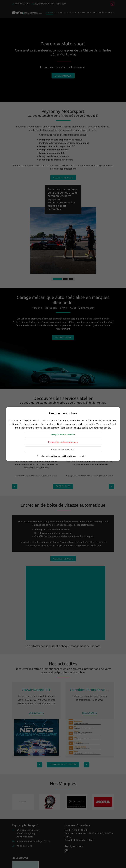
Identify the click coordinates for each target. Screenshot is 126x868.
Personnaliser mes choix (63, 449)
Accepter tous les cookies (63, 435)
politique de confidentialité (61, 456)
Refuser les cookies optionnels (63, 442)
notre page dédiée (101, 428)
